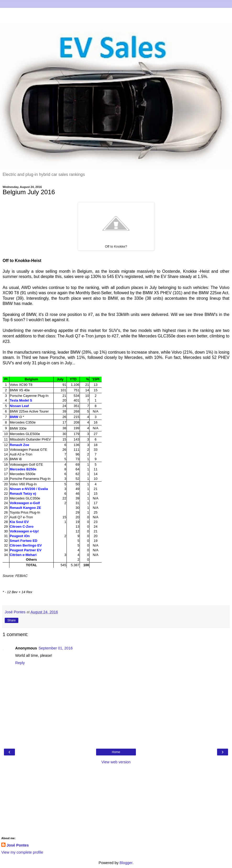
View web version (116, 762)
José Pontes (18, 845)
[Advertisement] (116, 14)
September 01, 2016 (56, 648)
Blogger (126, 863)
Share (12, 620)
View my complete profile (22, 852)
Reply (20, 663)
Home (116, 752)
